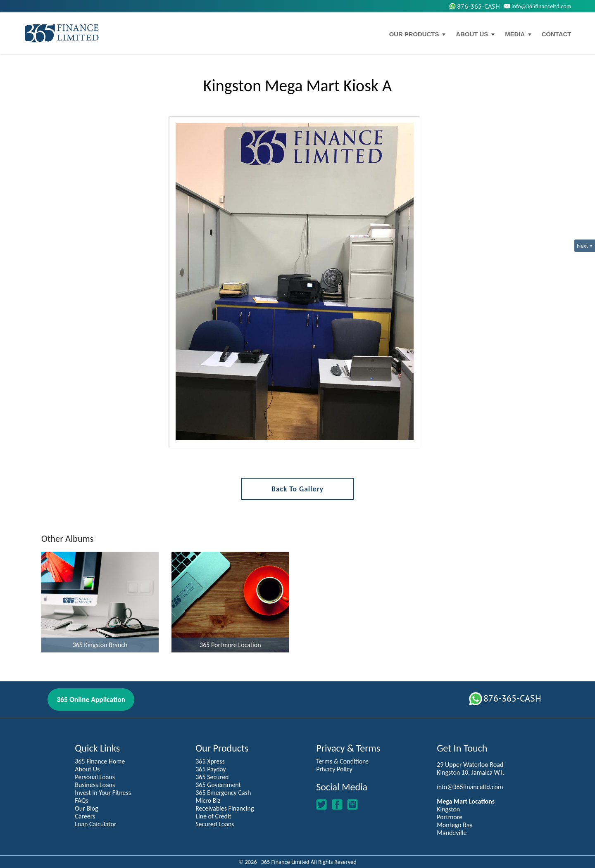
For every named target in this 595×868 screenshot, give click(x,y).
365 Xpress (210, 761)
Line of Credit (213, 816)
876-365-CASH (474, 6)
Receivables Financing (225, 808)
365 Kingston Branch (100, 645)
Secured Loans (215, 824)
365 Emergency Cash (223, 793)
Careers (85, 816)
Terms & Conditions (342, 761)
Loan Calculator (95, 824)
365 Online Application (91, 700)
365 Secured (212, 777)
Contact (557, 34)
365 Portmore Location (230, 645)
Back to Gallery (297, 489)
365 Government (218, 785)
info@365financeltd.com (537, 6)
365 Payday (211, 769)
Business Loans (95, 785)
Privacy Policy (334, 769)
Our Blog (87, 808)
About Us (87, 769)
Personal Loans (95, 777)
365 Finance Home (100, 761)
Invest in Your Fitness (103, 793)
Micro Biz (208, 800)
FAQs (82, 800)
